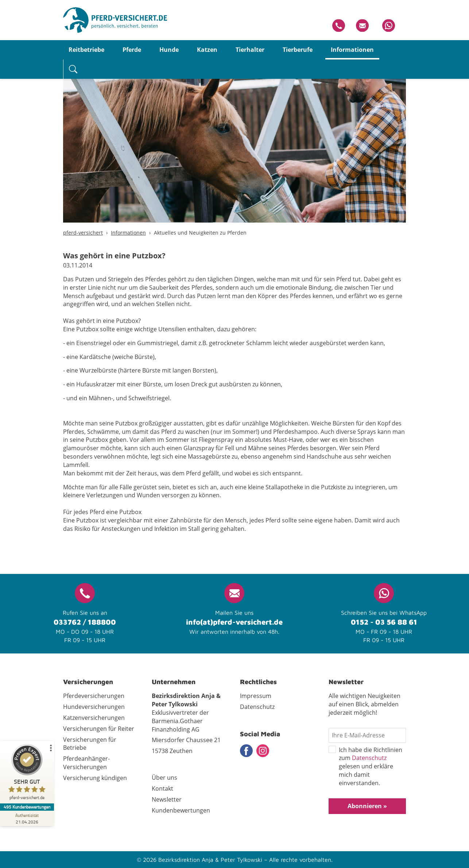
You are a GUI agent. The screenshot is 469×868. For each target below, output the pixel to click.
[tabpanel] (234, 140)
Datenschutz (369, 758)
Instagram (263, 751)
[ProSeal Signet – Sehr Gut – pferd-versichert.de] (27, 774)
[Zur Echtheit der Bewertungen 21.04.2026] (27, 818)
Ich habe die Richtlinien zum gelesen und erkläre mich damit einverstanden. (365, 767)
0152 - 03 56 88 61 (384, 622)
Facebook (246, 751)
